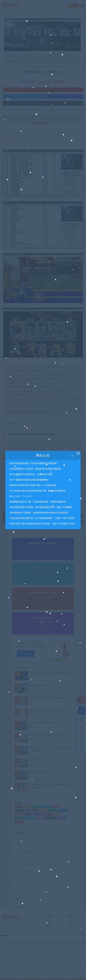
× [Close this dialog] (78, 453)
